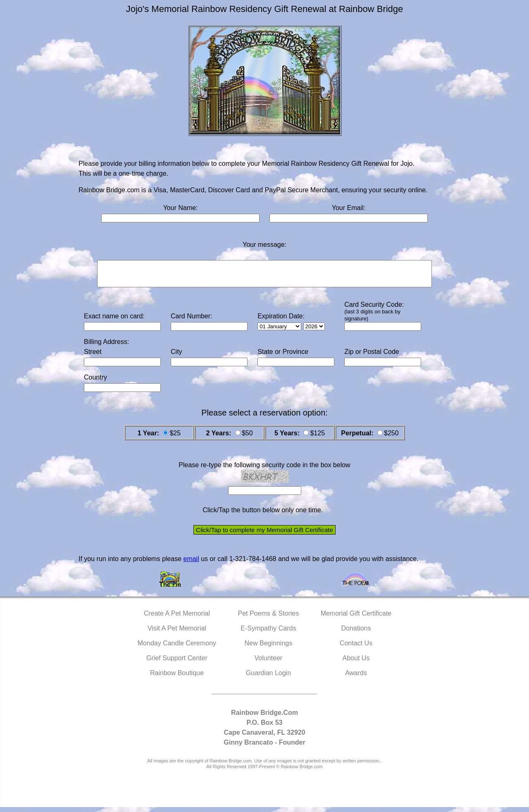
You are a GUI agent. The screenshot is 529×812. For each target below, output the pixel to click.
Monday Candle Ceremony (177, 648)
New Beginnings (269, 648)
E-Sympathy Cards (268, 633)
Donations (356, 633)
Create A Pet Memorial (177, 618)
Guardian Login (268, 678)
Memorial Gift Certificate (356, 618)
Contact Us (356, 648)
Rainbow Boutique (177, 678)
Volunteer (269, 663)
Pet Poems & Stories (269, 618)
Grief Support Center (177, 663)
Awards (356, 678)
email (191, 564)
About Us (356, 663)
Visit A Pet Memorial (177, 633)
